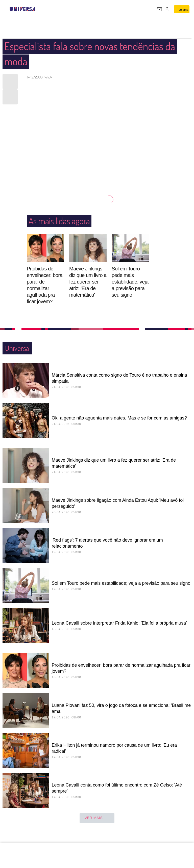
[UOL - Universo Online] (39, 9)
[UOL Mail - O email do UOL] (159, 9)
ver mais (97, 818)
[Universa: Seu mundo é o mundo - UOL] (22, 9)
